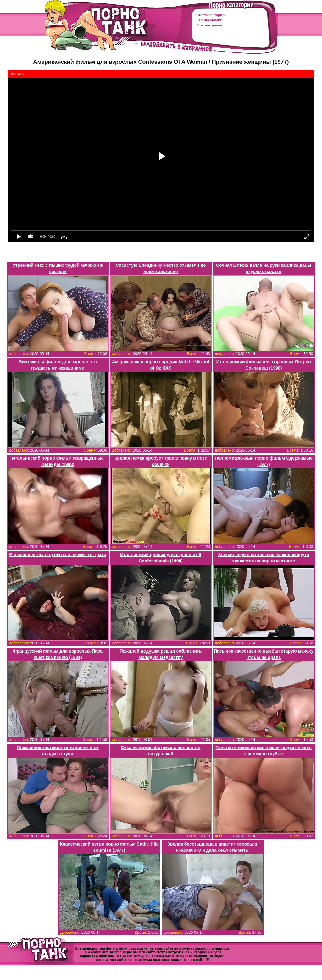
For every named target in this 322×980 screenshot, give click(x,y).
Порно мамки (210, 20)
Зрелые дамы (210, 25)
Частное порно (211, 15)
